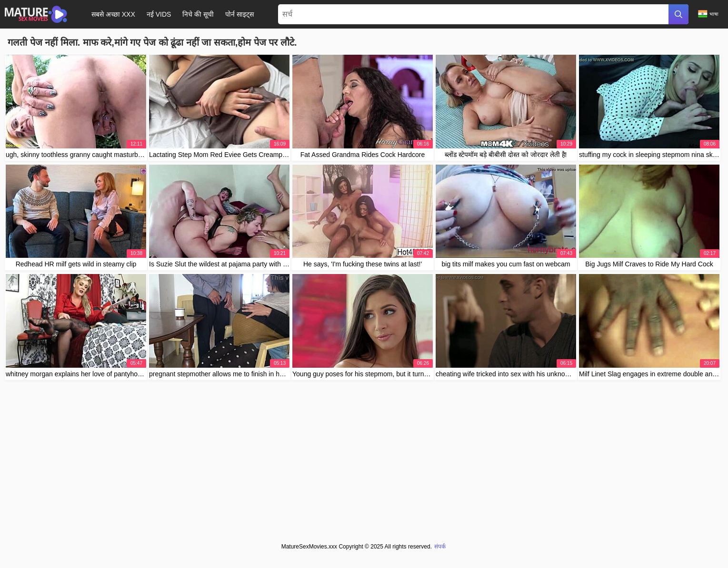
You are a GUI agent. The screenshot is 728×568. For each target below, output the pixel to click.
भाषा (708, 14)
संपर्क (440, 547)
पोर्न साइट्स (239, 14)
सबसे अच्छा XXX (113, 14)
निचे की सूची (198, 14)
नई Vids (159, 14)
